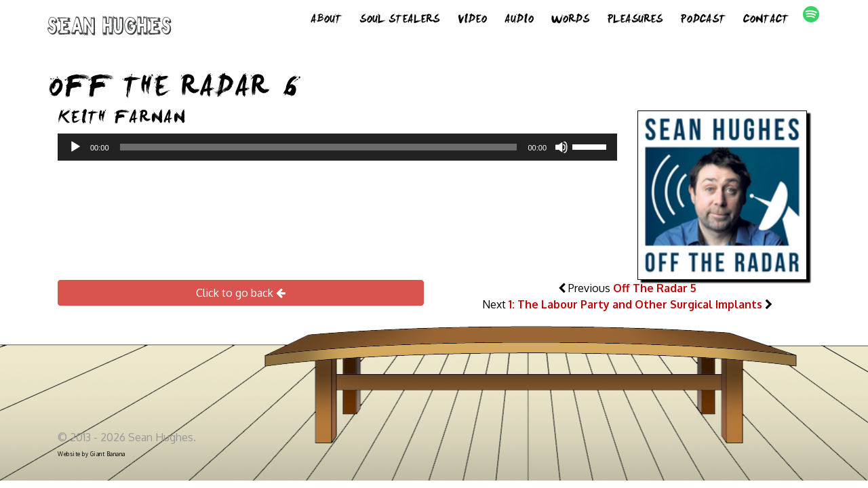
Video (472, 20)
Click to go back (241, 293)
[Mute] (561, 147)
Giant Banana (108, 454)
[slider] (319, 147)
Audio (519, 20)
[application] (337, 147)
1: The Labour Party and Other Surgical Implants (635, 304)
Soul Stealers (399, 20)
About (326, 20)
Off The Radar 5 (655, 288)
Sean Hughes (110, 28)
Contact (766, 20)
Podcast (703, 20)
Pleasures (635, 20)
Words (570, 20)
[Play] (75, 147)
